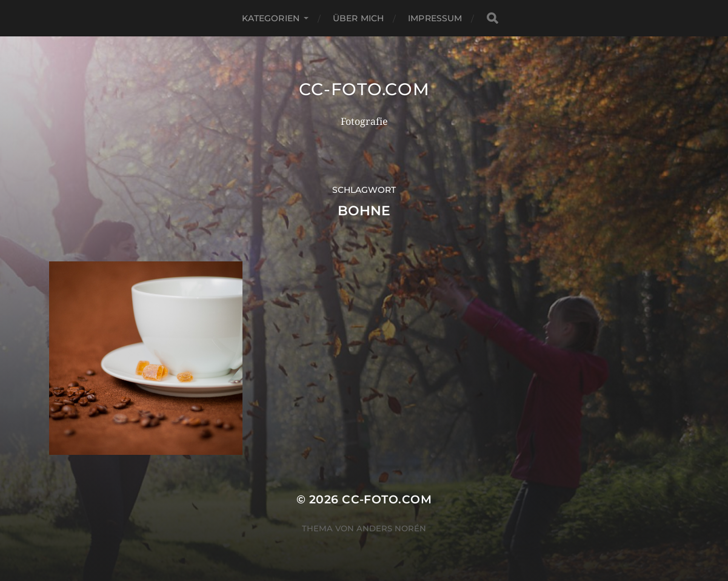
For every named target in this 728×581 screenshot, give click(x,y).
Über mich (358, 18)
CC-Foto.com (364, 89)
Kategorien (271, 18)
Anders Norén (391, 528)
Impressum (435, 18)
